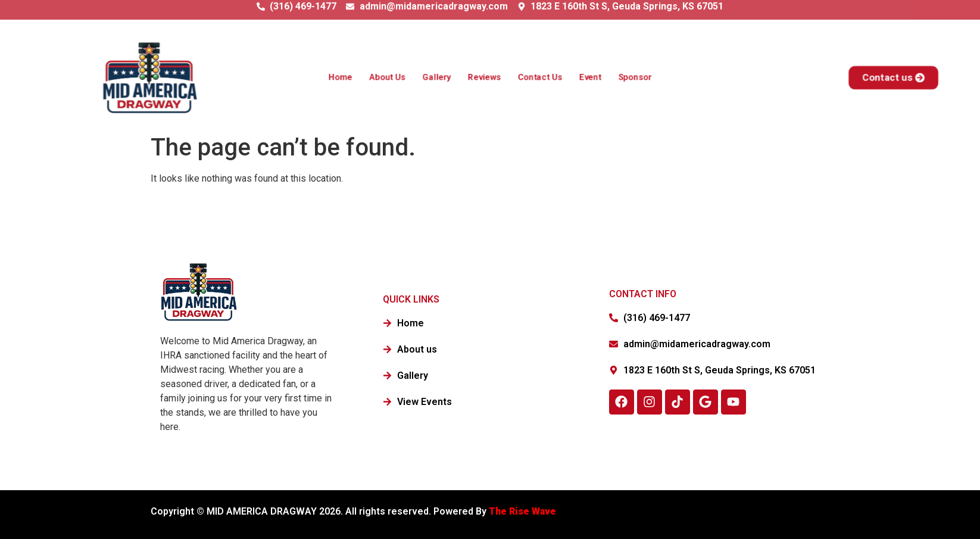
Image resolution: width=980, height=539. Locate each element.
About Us (393, 77)
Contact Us (537, 77)
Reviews (485, 77)
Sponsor (627, 77)
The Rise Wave (524, 511)
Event (585, 77)
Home (348, 77)
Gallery (440, 77)
